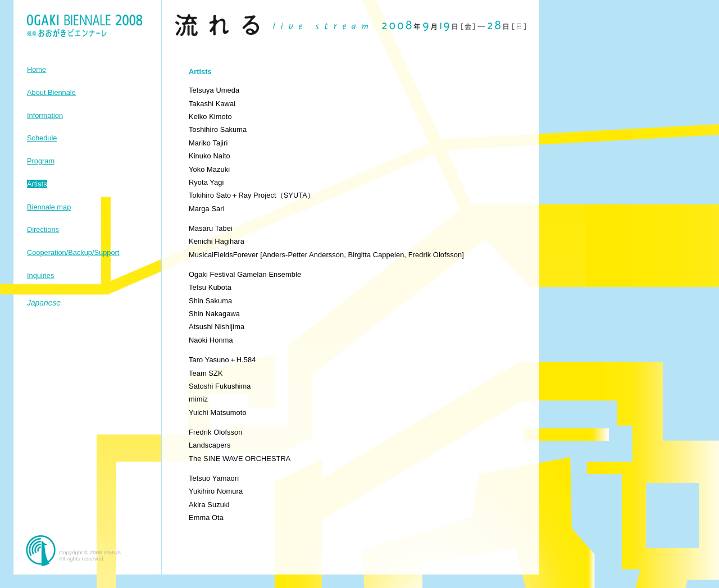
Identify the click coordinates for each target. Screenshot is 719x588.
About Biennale (51, 92)
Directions (43, 229)
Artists (37, 184)
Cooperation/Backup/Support (73, 252)
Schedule (42, 138)
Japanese (44, 303)
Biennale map (49, 207)
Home (37, 69)
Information (45, 115)
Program (41, 161)
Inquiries (40, 275)
